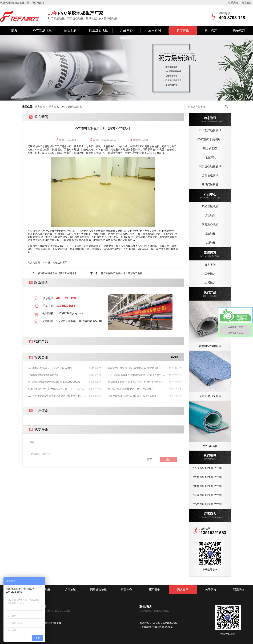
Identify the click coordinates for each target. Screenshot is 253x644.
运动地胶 (70, 30)
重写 (149, 459)
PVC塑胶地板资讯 (72, 107)
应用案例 (155, 30)
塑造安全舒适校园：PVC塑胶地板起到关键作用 (133, 368)
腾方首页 (40, 107)
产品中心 (126, 30)
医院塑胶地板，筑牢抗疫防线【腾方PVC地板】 (133, 396)
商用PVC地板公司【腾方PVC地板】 (58, 273)
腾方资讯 (183, 30)
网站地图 (246, 3)
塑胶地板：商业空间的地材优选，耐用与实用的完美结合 (135, 382)
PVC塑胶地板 (42, 30)
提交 (168, 459)
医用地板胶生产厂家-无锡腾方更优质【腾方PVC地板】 (55, 389)
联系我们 (233, 3)
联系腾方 (239, 30)
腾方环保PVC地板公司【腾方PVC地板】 (123, 273)
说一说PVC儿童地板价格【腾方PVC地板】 (131, 389)
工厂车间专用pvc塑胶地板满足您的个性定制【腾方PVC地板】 (55, 396)
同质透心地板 (98, 30)
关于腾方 (211, 30)
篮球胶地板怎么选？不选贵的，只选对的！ (51, 368)
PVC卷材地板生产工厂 (50, 146)
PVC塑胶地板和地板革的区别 (44, 375)
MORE (175, 357)
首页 (14, 30)
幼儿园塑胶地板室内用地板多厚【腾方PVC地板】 (55, 382)
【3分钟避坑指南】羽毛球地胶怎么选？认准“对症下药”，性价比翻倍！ (135, 375)
